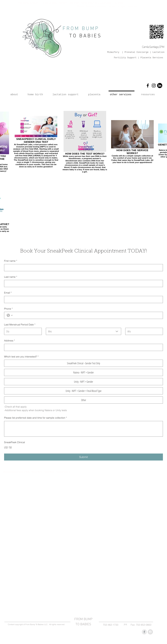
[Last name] (82, 283)
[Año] (143, 331)
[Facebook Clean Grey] (144, 632)
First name (11, 261)
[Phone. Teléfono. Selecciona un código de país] (10, 315)
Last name (11, 277)
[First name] (82, 268)
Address (9, 341)
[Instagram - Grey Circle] (150, 632)
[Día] (22, 331)
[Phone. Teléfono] (87, 315)
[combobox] (83, 331)
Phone (8, 309)
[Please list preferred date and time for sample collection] (83, 429)
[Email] (82, 300)
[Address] (82, 347)
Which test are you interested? (21, 357)
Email (8, 293)
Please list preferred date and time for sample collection (35, 418)
